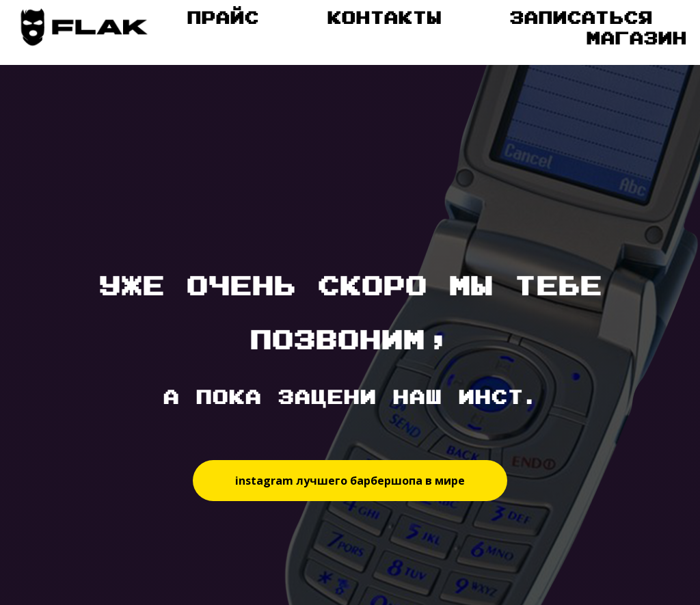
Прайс (223, 17)
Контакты (384, 17)
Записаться (581, 17)
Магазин (636, 38)
